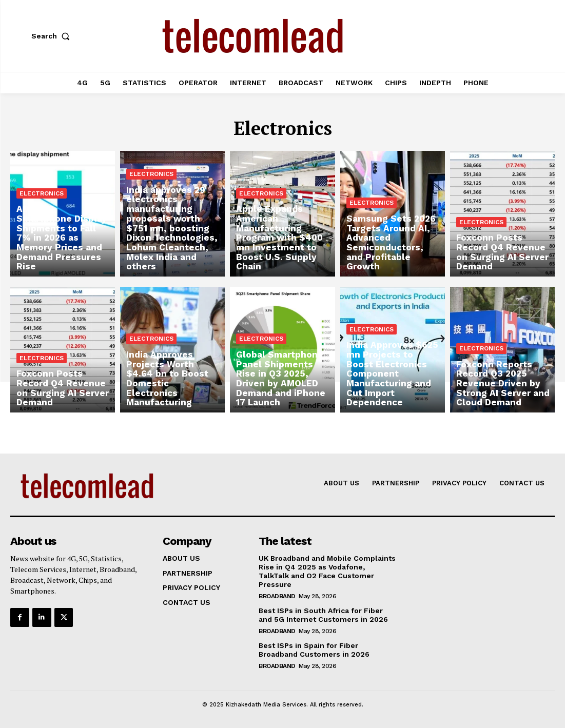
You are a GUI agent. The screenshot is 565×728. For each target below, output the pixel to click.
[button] (53, 36)
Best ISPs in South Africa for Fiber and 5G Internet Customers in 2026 (323, 614)
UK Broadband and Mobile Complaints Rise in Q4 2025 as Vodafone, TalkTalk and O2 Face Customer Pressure (327, 571)
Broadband (277, 596)
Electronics (42, 206)
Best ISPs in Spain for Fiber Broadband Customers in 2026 (314, 649)
